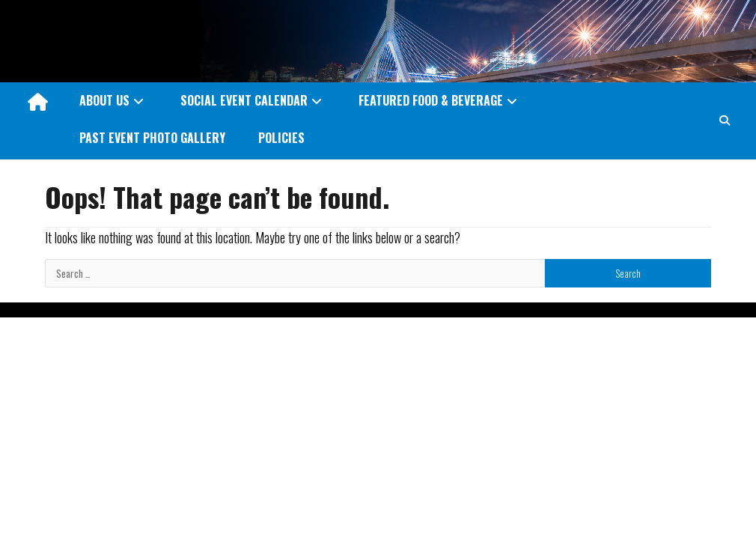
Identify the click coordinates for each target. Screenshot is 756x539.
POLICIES (281, 138)
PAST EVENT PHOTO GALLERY (152, 138)
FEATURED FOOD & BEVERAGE (431, 100)
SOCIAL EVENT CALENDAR (244, 100)
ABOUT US (104, 100)
